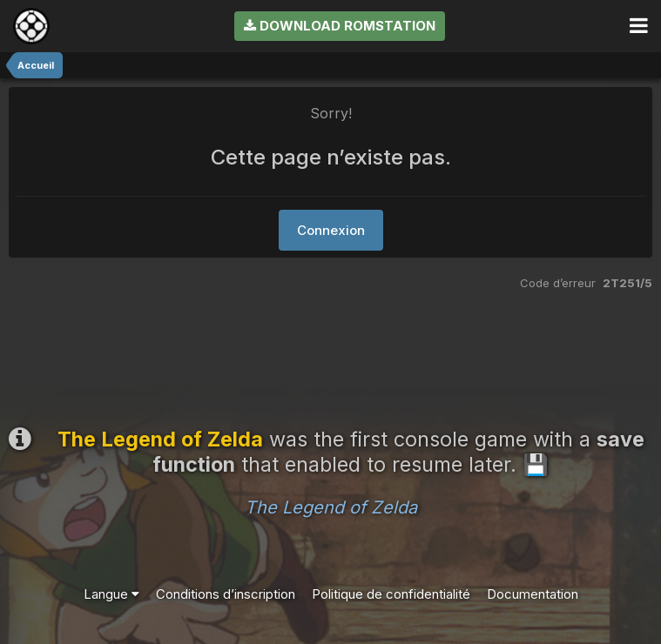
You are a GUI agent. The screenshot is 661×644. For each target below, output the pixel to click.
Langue (111, 594)
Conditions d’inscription (226, 594)
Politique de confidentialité (391, 594)
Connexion (331, 230)
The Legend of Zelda (331, 507)
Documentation (533, 594)
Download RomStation (340, 26)
